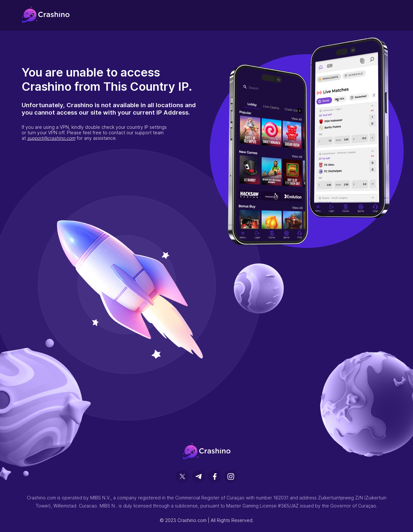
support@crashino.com (51, 138)
